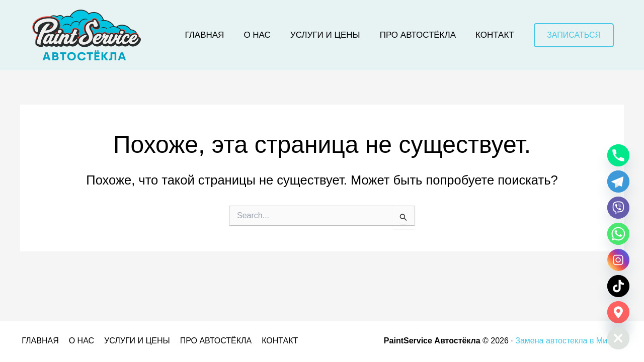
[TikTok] (618, 286)
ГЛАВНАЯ (38, 341)
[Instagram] (618, 260)
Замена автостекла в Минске (570, 341)
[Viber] (618, 208)
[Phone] (618, 155)
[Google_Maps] (618, 312)
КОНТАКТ (270, 341)
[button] (574, 35)
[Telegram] (618, 182)
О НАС (77, 341)
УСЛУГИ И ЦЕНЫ (132, 341)
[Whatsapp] (618, 234)
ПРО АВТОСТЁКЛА (208, 341)
